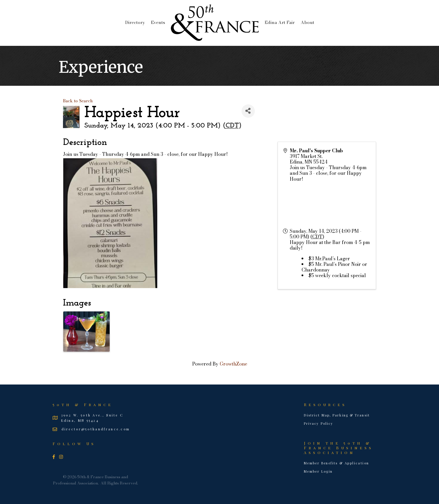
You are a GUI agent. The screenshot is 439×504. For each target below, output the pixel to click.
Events (158, 22)
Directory (135, 22)
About (307, 22)
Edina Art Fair (280, 22)
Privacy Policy (319, 423)
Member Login (318, 471)
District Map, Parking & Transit (337, 415)
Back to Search (78, 101)
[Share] (248, 111)
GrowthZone (233, 364)
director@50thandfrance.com (96, 429)
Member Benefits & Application (337, 463)
